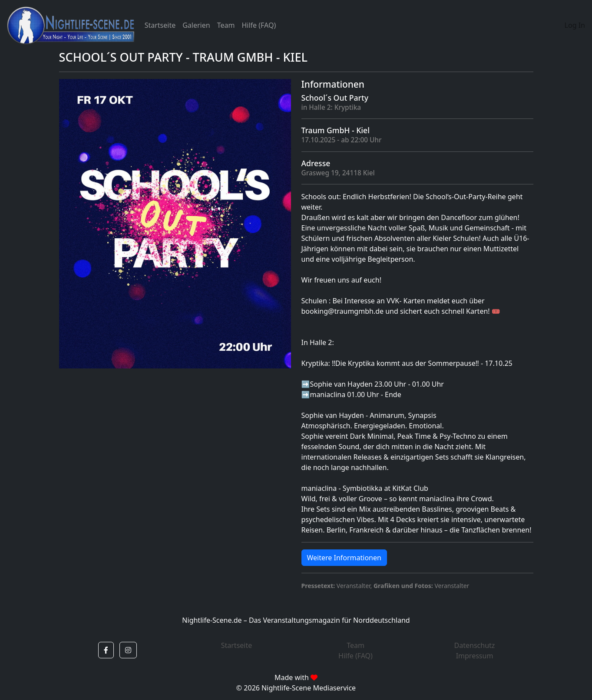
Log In (575, 25)
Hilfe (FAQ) (259, 25)
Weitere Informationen (344, 558)
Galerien (196, 25)
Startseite (160, 25)
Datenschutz (475, 645)
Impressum (475, 656)
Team (226, 25)
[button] (106, 650)
